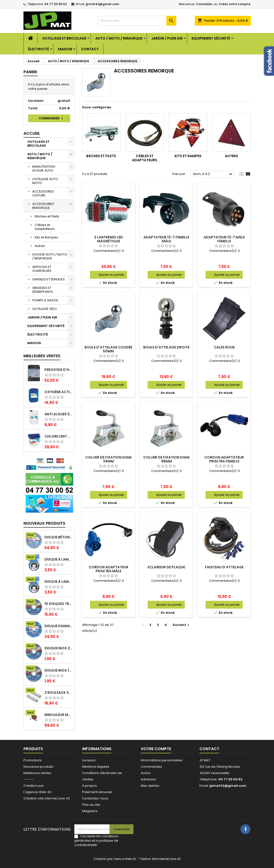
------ (29, 779)
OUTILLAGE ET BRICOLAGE (64, 38)
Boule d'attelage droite (166, 347)
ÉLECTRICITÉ (38, 49)
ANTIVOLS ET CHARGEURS (42, 269)
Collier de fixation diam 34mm (108, 459)
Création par (34, 786)
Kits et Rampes (46, 237)
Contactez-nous (95, 798)
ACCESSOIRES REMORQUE (43, 206)
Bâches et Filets (47, 216)
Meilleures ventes (37, 773)
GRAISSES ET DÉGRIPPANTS (43, 290)
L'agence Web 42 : (38, 792)
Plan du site (91, 805)
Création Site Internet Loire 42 (159, 859)
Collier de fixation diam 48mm (166, 459)
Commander (52, 118)
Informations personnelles (162, 760)
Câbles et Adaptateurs (45, 227)
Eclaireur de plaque (166, 567)
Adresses (148, 779)
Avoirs (146, 773)
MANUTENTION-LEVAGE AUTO (44, 168)
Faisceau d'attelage (224, 567)
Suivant (181, 625)
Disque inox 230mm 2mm (59, 648)
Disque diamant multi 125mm (59, 626)
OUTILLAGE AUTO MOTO (45, 181)
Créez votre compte (235, 4)
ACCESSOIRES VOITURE (43, 193)
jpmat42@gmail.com (102, 4)
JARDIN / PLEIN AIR (167, 38)
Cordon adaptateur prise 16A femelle (224, 459)
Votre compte (156, 749)
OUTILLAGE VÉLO (44, 309)
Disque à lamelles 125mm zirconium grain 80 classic (59, 559)
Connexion (204, 4)
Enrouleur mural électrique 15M (59, 715)
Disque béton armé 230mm (59, 537)
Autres (40, 246)
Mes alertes (150, 786)
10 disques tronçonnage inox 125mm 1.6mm (59, 604)
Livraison (89, 760)
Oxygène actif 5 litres (59, 392)
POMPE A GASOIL (45, 300)
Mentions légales (96, 767)
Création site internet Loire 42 (47, 798)
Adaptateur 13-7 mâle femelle (224, 239)
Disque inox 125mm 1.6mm (59, 670)
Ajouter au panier (111, 275)
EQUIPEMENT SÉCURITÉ (211, 38)
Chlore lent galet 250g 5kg (59, 436)
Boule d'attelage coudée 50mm (108, 349)
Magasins (90, 811)
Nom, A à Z (214, 174)
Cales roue (224, 347)
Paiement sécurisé (97, 792)
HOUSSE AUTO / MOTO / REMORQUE (50, 256)
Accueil (32, 133)
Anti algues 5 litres (59, 414)
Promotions (33, 760)
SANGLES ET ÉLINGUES (49, 279)
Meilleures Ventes (42, 356)
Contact (90, 49)
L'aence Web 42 (124, 859)
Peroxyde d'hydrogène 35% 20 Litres (59, 370)
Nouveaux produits (44, 523)
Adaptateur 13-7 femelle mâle (166, 239)
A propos (89, 786)
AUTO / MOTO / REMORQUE (119, 38)
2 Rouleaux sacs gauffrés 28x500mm (59, 693)
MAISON (65, 49)
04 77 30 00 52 (55, 4)
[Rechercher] (137, 21)
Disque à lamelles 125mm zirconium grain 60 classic (59, 582)
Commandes (151, 767)
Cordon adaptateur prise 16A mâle (109, 569)
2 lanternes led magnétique (109, 239)
